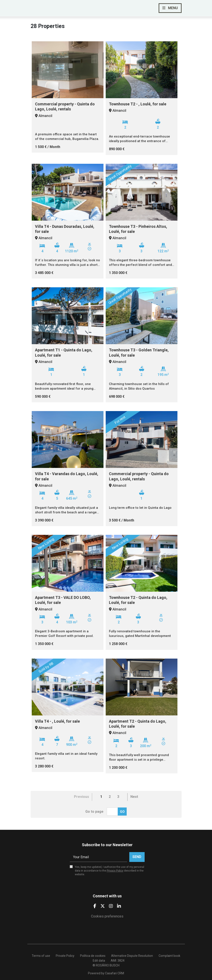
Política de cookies (93, 956)
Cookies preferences (107, 916)
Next (134, 797)
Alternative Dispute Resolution (132, 956)
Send (137, 857)
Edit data (99, 961)
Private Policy (65, 956)
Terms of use (41, 956)
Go (122, 812)
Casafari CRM (115, 973)
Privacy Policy (115, 871)
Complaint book (169, 956)
